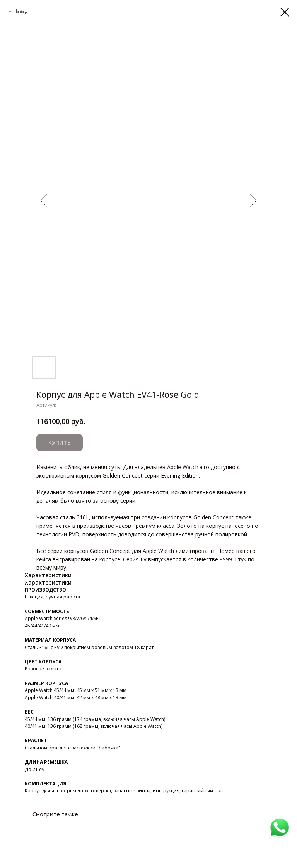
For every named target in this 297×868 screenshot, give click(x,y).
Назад (20, 11)
